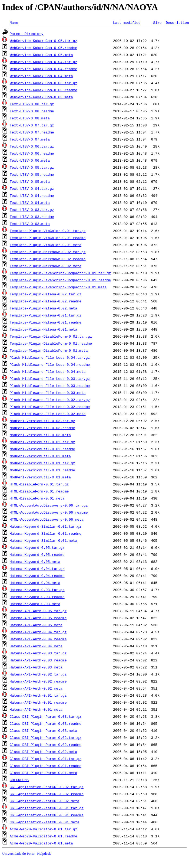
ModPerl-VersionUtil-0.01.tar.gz (42, 463)
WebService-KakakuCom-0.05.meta (41, 55)
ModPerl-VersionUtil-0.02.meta (40, 456)
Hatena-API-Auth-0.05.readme (38, 618)
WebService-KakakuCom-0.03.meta (41, 97)
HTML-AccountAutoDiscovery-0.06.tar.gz (49, 505)
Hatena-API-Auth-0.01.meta (36, 709)
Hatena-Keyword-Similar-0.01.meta (44, 540)
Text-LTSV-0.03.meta (30, 224)
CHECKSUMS (19, 780)
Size (157, 22)
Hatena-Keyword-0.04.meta (35, 583)
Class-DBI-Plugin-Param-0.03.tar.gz (46, 716)
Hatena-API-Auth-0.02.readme (38, 681)
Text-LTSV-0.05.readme (32, 174)
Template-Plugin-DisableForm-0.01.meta (49, 350)
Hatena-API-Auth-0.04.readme (38, 639)
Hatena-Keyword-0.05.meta (35, 562)
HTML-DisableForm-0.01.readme (39, 491)
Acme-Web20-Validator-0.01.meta (41, 843)
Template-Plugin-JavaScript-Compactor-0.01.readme (60, 280)
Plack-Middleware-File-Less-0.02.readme (50, 407)
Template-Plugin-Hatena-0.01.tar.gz (46, 315)
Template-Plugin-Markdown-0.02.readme (48, 259)
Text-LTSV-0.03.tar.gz (32, 210)
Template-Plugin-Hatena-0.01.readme (46, 322)
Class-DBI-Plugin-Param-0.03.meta (44, 730)
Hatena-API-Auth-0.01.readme (38, 702)
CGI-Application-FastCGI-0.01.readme (47, 815)
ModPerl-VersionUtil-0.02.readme (42, 449)
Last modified (127, 22)
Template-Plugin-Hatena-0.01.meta (44, 329)
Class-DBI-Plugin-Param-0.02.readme (46, 745)
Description (177, 22)
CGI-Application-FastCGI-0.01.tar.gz (47, 808)
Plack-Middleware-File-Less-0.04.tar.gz (50, 357)
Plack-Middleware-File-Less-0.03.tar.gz (50, 378)
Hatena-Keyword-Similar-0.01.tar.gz (46, 526)
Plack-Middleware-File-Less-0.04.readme (50, 364)
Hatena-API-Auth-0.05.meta (36, 625)
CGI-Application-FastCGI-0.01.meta (44, 822)
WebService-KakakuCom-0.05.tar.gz (44, 41)
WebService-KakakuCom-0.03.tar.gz (44, 83)
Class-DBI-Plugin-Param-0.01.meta (44, 773)
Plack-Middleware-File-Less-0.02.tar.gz (50, 400)
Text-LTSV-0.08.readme (32, 111)
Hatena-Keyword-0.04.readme (37, 576)
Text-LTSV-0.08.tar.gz (32, 104)
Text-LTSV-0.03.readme (32, 217)
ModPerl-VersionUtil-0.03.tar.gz (42, 421)
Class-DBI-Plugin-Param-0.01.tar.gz (46, 759)
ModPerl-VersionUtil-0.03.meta (40, 435)
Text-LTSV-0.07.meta (30, 139)
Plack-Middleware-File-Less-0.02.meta (48, 414)
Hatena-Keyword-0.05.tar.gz (37, 547)
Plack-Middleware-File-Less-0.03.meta (48, 393)
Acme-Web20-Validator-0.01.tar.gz (44, 829)
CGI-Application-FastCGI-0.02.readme (47, 794)
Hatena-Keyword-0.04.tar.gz (37, 569)
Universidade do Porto (18, 854)
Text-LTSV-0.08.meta (30, 118)
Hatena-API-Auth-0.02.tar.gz (38, 674)
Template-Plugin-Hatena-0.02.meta (44, 308)
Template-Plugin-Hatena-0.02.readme (46, 301)
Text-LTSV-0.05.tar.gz (32, 167)
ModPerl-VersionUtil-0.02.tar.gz (42, 442)
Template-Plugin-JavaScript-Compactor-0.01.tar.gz (60, 273)
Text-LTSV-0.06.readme (32, 153)
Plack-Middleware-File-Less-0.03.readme (50, 386)
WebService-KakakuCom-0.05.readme (44, 48)
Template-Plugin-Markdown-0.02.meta (46, 266)
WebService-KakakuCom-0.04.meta (41, 76)
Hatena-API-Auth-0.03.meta (36, 667)
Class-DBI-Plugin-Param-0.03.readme (46, 723)
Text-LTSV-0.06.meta (30, 160)
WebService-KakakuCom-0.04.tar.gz (44, 62)
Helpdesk (44, 854)
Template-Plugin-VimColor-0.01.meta (46, 245)
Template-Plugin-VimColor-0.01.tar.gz (48, 231)
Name (14, 22)
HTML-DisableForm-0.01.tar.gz (39, 484)
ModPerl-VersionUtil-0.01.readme (42, 470)
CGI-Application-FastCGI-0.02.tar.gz (47, 787)
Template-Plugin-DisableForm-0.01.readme (51, 343)
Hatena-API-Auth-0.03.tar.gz (38, 653)
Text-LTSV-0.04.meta (30, 203)
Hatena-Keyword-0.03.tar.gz (37, 590)
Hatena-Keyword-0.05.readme (37, 554)
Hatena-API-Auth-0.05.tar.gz (38, 611)
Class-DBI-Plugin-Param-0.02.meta (44, 752)
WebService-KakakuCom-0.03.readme (44, 90)
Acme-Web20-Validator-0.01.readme (44, 836)
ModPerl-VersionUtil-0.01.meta (40, 477)
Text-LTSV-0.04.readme (32, 195)
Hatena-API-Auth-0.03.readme (38, 660)
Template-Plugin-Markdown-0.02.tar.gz (48, 252)
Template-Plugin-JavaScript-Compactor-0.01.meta (58, 287)
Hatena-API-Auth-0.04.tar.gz (38, 632)
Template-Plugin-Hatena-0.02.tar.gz (46, 294)
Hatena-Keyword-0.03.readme (37, 597)
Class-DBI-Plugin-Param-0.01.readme (46, 766)
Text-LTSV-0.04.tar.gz (32, 188)
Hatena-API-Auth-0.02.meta (36, 688)
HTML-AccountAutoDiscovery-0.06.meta (47, 519)
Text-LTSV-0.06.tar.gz (32, 146)
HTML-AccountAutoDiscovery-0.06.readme (49, 512)
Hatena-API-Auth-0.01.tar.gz (38, 695)
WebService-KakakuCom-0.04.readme (44, 69)
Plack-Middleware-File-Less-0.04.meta (48, 371)
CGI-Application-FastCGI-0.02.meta (44, 801)
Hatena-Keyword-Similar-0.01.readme (46, 533)
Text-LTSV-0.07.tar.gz (32, 125)
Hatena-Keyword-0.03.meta (35, 604)
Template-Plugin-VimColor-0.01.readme (48, 238)
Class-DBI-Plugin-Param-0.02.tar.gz (46, 738)
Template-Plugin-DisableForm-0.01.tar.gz (51, 336)
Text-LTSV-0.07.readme (32, 132)
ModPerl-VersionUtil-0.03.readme (42, 428)
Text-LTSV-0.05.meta (30, 181)
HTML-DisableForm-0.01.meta (37, 498)
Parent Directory (27, 34)
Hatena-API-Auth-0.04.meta (36, 646)
